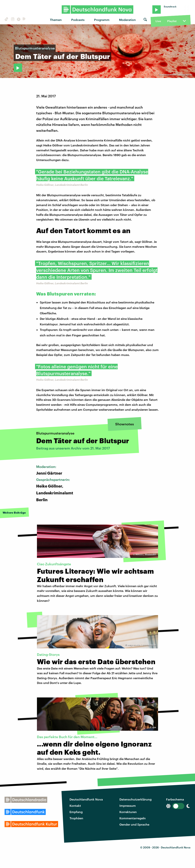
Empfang (76, 812)
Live (158, 21)
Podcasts (78, 20)
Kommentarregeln (133, 818)
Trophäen (76, 818)
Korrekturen (128, 812)
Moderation (127, 20)
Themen (56, 20)
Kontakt (75, 806)
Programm (102, 20)
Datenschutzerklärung (135, 799)
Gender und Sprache (134, 824)
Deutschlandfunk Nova (86, 799)
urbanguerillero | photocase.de (177, 74)
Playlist (172, 21)
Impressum (128, 806)
